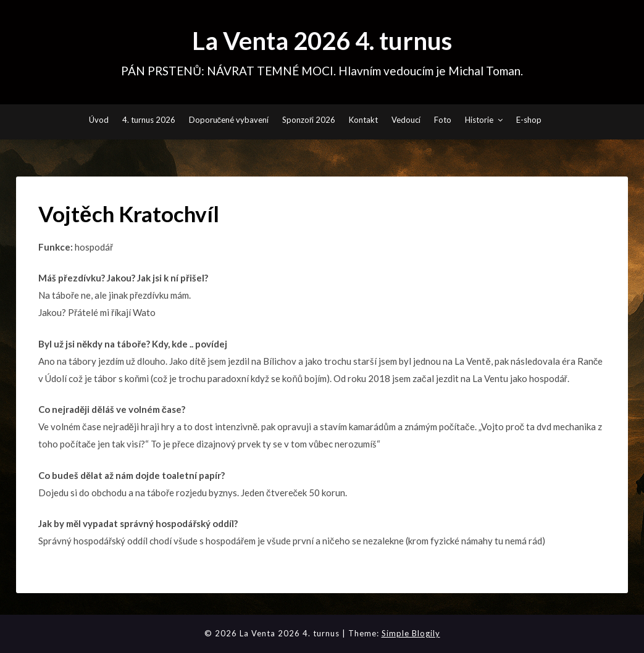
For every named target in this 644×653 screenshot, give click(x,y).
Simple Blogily (411, 633)
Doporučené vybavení (229, 120)
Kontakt (363, 120)
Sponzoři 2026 (309, 120)
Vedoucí (406, 120)
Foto (443, 120)
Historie (479, 120)
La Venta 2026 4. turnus (322, 41)
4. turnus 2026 (149, 120)
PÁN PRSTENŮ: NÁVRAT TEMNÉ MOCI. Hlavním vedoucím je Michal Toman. (322, 71)
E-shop (529, 120)
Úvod (99, 120)
